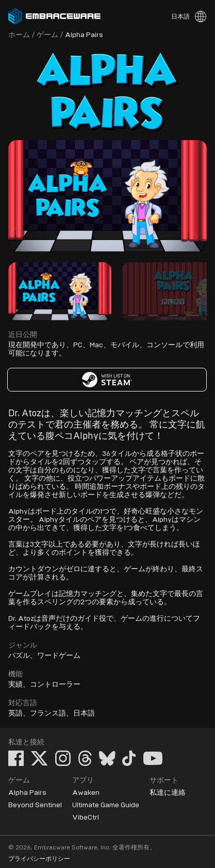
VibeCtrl (86, 818)
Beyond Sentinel (35, 805)
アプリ (83, 780)
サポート (164, 780)
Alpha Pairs (27, 793)
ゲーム (47, 35)
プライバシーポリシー (39, 859)
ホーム (19, 35)
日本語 (180, 16)
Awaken (86, 793)
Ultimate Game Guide (106, 805)
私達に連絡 (168, 793)
